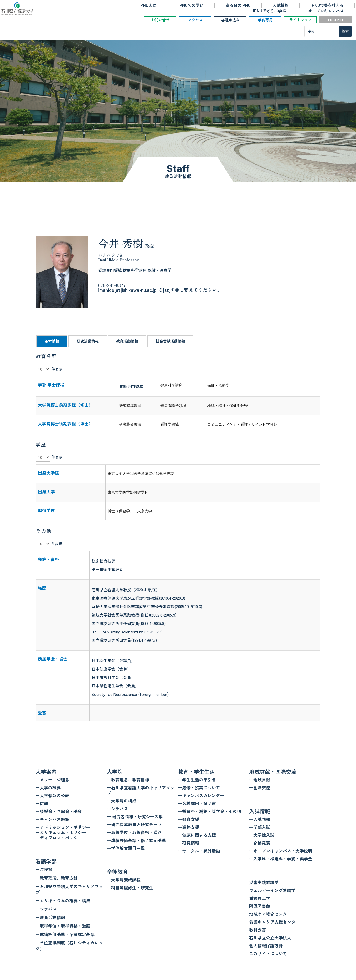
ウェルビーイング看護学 (272, 890)
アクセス (195, 20)
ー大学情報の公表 (52, 795)
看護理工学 (260, 898)
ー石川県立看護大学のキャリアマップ (69, 889)
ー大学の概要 (48, 787)
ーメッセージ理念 (52, 780)
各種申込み (230, 20)
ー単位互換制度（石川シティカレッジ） (69, 945)
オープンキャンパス (326, 11)
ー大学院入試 (262, 835)
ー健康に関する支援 (197, 835)
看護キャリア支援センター (274, 922)
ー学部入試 (260, 827)
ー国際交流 (260, 787)
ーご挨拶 (44, 869)
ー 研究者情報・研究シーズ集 (135, 816)
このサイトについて (268, 953)
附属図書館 (260, 906)
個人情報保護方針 (266, 945)
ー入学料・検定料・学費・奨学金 (281, 859)
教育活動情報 (127, 341)
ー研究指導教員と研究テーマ (134, 824)
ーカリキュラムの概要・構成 (63, 900)
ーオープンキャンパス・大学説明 (281, 851)
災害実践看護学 (264, 882)
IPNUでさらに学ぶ (270, 11)
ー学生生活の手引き (197, 780)
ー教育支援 (189, 819)
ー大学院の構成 (122, 801)
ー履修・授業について (199, 787)
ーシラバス (46, 909)
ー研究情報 (189, 843)
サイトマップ (300, 20)
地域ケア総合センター (270, 914)
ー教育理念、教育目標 (128, 780)
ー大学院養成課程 (124, 880)
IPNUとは (148, 5)
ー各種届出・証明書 (197, 803)
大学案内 (46, 772)
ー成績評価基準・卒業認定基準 (65, 934)
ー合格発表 (260, 843)
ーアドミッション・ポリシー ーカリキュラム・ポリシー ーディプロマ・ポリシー (63, 832)
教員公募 (258, 930)
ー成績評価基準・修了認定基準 (136, 840)
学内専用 (265, 20)
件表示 (57, 369)
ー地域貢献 (260, 780)
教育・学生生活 (196, 772)
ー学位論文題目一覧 (126, 848)
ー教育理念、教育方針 (57, 878)
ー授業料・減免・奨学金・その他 (210, 811)
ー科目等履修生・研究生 (130, 888)
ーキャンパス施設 (52, 819)
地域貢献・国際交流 (273, 772)
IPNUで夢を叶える (327, 5)
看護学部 (46, 861)
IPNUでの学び (191, 5)
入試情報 (281, 5)
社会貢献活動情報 (170, 341)
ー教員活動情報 (50, 917)
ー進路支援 (189, 827)
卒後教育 (117, 872)
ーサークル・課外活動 (199, 851)
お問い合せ (160, 20)
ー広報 (42, 803)
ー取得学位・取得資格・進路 (63, 926)
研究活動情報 (88, 341)
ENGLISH (335, 20)
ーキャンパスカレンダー (201, 795)
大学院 (115, 772)
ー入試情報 (260, 819)
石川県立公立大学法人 (270, 938)
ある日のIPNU (238, 5)
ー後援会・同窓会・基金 (59, 811)
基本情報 (52, 341)
